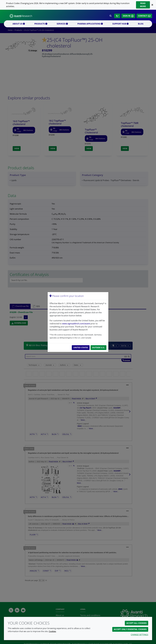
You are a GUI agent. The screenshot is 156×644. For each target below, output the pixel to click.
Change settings (139, 635)
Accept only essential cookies (130, 629)
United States (81, 348)
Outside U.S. (98, 348)
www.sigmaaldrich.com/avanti (76, 324)
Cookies (52, 631)
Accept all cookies (136, 623)
